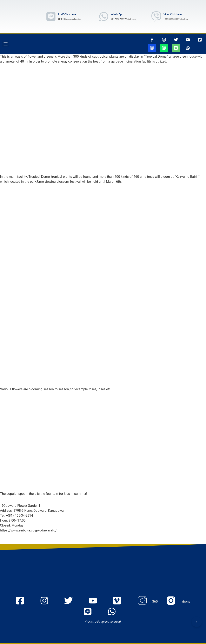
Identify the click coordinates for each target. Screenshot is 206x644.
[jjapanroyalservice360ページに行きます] (152, 48)
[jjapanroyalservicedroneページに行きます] (164, 48)
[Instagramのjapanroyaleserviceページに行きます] (48, 602)
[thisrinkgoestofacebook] (152, 40)
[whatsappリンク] (188, 48)
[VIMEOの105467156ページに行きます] (200, 40)
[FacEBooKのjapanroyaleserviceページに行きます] (23, 602)
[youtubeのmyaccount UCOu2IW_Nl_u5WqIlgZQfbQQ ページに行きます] (96, 602)
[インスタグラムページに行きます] (164, 40)
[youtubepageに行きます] (188, 40)
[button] (5, 44)
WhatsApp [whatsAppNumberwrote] (117, 14)
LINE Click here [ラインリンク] (67, 14)
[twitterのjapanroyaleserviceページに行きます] (72, 602)
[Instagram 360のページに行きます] (147, 602)
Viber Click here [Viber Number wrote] (173, 14)
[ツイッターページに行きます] (176, 40)
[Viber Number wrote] (156, 16)
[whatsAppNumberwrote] (104, 16)
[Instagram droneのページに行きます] (178, 602)
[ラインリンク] (51, 16)
